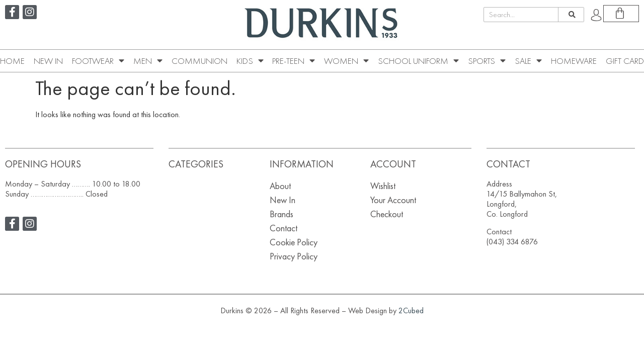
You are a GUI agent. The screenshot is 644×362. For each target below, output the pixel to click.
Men (148, 61)
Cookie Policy (294, 242)
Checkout (387, 214)
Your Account (393, 200)
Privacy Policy (294, 256)
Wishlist (383, 186)
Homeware (574, 61)
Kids (250, 61)
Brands (281, 214)
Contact (284, 228)
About (280, 186)
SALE (528, 61)
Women (346, 61)
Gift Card (625, 61)
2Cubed (411, 310)
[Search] (571, 15)
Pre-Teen (294, 61)
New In (48, 61)
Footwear (98, 61)
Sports (487, 61)
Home (12, 61)
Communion (199, 61)
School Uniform (418, 61)
